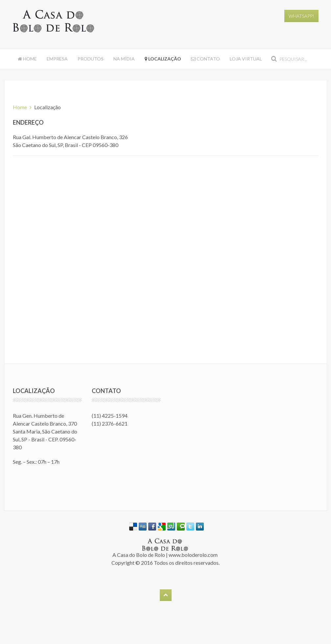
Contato (205, 59)
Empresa (57, 59)
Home (27, 59)
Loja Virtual (246, 59)
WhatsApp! (301, 16)
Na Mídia (124, 59)
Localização (163, 59)
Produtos (91, 59)
